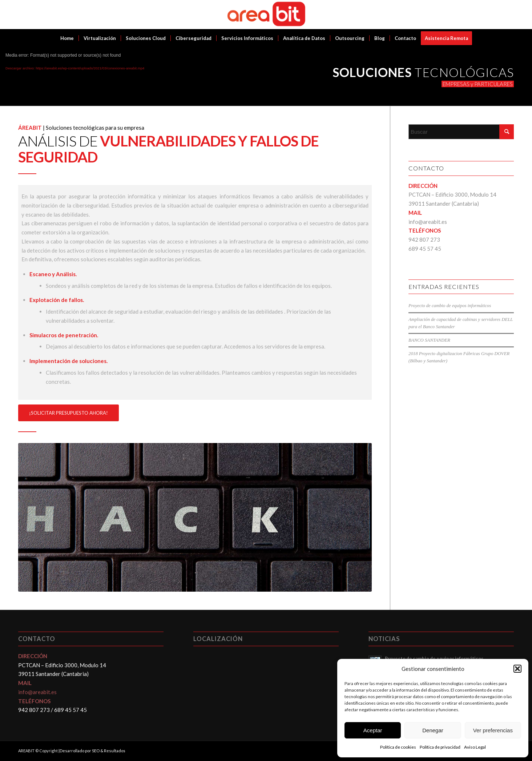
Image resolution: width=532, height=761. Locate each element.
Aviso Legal (475, 747)
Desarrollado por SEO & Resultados (92, 751)
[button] (517, 669)
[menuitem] (67, 38)
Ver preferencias (493, 730)
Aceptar (373, 730)
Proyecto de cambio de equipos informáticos (450, 306)
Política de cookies (398, 747)
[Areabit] (266, 15)
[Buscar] (461, 132)
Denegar (433, 730)
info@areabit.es (428, 222)
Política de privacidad (440, 747)
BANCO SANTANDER (429, 340)
